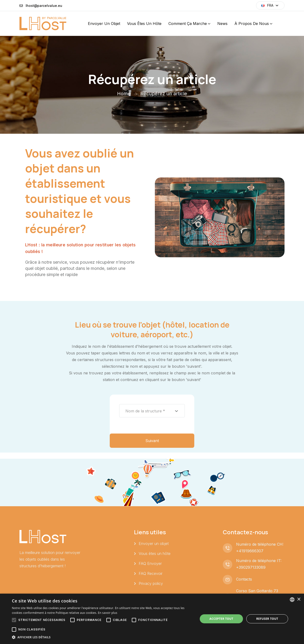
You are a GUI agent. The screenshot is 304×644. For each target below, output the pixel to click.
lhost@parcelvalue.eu (44, 6)
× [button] (299, 599)
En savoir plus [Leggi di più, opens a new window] (107, 613)
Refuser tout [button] (267, 619)
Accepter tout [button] (221, 619)
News (222, 24)
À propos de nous (252, 24)
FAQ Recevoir (151, 573)
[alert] (152, 619)
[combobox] (152, 411)
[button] (102, 637)
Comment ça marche (188, 24)
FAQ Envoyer (150, 563)
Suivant (152, 441)
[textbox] (152, 411)
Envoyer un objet (104, 24)
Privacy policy (151, 583)
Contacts (244, 579)
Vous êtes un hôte (144, 24)
